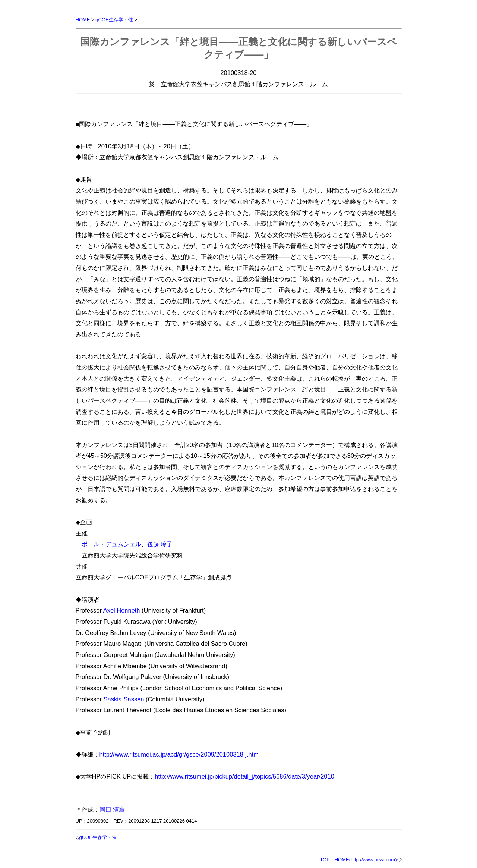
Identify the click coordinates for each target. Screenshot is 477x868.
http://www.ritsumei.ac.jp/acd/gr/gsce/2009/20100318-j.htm (179, 754)
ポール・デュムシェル (111, 544)
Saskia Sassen (124, 699)
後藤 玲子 (160, 544)
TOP (325, 860)
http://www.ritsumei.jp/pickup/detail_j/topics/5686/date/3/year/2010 (244, 776)
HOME (83, 20)
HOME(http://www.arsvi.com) (366, 860)
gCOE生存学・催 (114, 20)
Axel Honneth (122, 610)
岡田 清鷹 (112, 809)
